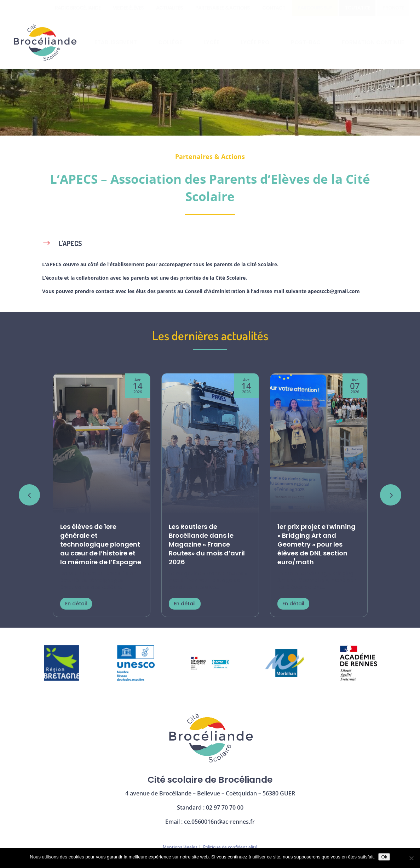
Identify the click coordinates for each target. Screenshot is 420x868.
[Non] (411, 858)
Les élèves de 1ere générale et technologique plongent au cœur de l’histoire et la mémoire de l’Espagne (101, 544)
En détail (76, 604)
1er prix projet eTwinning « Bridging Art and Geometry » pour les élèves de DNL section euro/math (317, 544)
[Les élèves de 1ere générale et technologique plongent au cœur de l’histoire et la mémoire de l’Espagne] (102, 444)
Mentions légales (180, 847)
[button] (391, 495)
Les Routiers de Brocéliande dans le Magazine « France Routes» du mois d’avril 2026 (207, 544)
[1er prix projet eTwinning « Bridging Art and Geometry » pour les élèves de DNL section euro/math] (319, 444)
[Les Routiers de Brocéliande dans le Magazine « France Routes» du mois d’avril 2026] (210, 444)
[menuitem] (78, 8)
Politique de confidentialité (230, 847)
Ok (384, 857)
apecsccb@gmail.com (334, 291)
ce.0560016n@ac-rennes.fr (219, 822)
